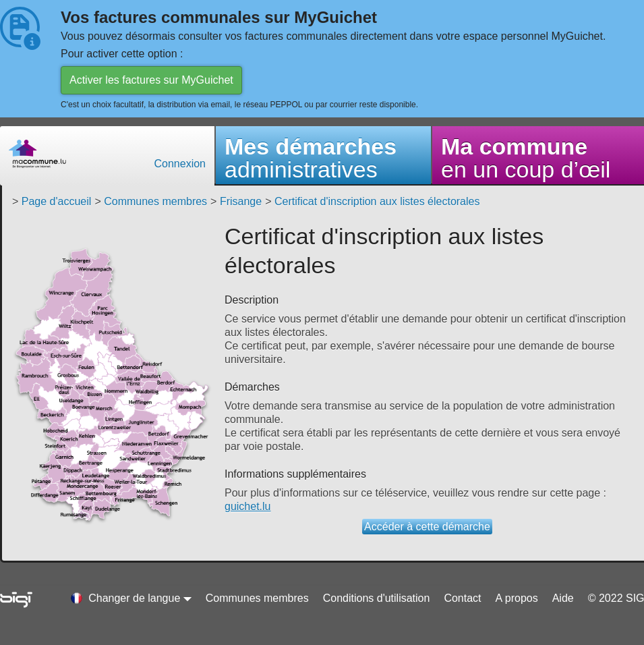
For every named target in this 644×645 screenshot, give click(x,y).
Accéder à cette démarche (427, 527)
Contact (462, 598)
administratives (311, 158)
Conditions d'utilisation (377, 598)
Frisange (241, 201)
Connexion (180, 164)
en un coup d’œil (526, 158)
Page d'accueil (57, 201)
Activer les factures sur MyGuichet (151, 80)
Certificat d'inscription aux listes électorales (377, 201)
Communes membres (155, 201)
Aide (563, 598)
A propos (517, 598)
